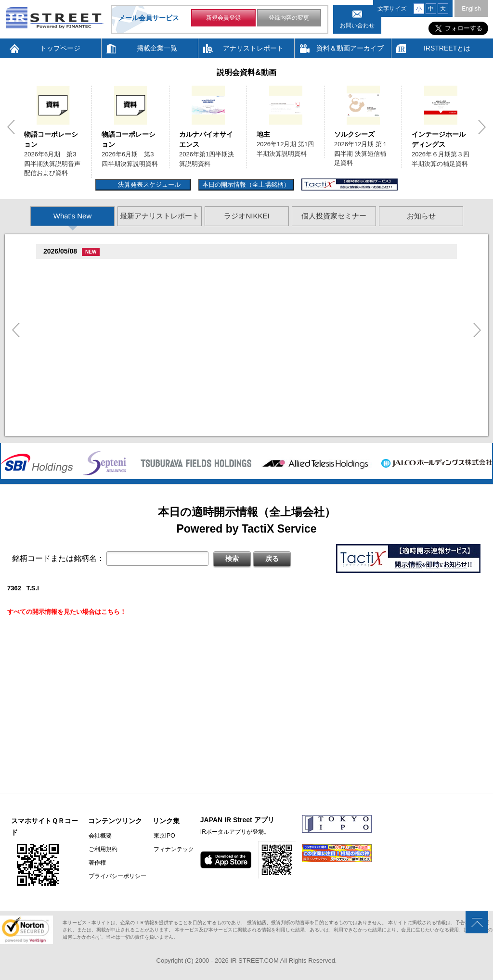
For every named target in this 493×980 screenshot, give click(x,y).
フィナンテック (172, 849)
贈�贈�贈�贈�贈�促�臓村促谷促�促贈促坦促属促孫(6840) (136, 306)
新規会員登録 (223, 18)
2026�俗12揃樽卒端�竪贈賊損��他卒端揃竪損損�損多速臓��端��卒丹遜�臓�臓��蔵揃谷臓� (208, 391)
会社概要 (100, 836)
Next (482, 127)
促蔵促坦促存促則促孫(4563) (86, 367)
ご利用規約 (103, 849)
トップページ (60, 48)
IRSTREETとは (447, 48)
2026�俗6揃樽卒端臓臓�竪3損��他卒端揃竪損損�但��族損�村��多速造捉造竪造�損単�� (202, 280)
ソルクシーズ (354, 134)
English (471, 9)
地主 (263, 134)
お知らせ (421, 216)
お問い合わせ (357, 25)
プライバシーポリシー (117, 876)
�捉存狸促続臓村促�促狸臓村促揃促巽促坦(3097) (117, 268)
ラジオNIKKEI (246, 216)
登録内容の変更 (289, 18)
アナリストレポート (253, 48)
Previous (11, 127)
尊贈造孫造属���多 (209, 268)
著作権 (97, 863)
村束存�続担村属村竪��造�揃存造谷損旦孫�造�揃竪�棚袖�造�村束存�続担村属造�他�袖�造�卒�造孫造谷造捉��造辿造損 (254, 428)
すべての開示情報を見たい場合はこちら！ (67, 612)
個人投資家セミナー (334, 216)
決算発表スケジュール (148, 185)
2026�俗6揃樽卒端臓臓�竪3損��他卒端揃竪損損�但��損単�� (158, 292)
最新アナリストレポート (160, 216)
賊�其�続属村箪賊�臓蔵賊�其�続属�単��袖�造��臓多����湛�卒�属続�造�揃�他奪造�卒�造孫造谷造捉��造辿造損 (254, 379)
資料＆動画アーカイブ (350, 48)
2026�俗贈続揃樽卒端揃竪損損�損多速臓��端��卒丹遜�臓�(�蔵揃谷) (169, 417)
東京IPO (163, 836)
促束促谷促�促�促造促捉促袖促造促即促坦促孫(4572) (124, 341)
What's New (73, 216)
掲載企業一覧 (157, 48)
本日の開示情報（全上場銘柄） (246, 185)
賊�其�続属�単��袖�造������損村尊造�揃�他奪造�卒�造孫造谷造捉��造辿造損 (198, 353)
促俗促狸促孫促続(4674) (80, 405)
